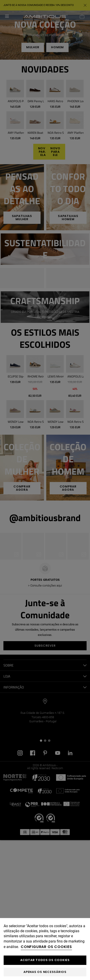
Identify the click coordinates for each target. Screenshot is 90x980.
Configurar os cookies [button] (46, 947)
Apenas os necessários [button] (45, 972)
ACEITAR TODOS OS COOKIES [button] (45, 960)
